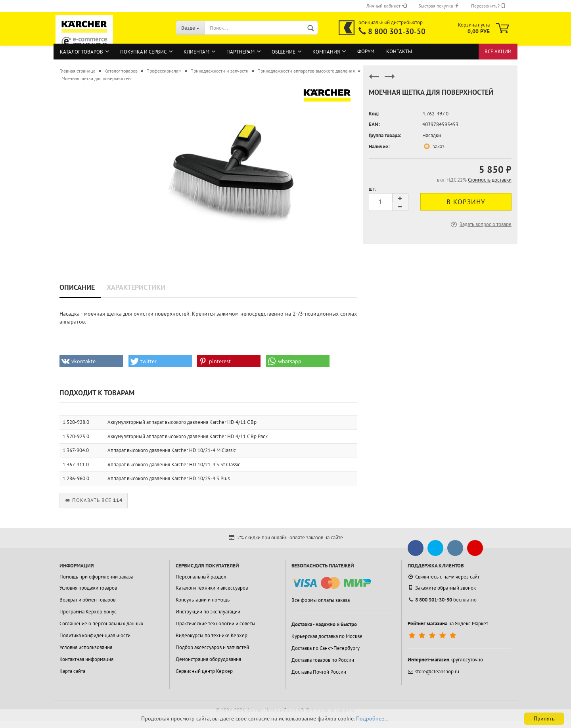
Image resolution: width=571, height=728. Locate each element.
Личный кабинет (386, 6)
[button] (91, 361)
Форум (366, 51)
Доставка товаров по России (323, 660)
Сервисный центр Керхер (204, 671)
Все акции (498, 51)
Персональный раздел (201, 577)
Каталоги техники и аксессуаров (212, 588)
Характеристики (136, 287)
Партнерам (240, 52)
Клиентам (196, 52)
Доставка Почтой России (319, 672)
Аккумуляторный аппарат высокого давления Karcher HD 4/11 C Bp (182, 422)
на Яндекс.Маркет (448, 624)
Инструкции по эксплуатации (208, 612)
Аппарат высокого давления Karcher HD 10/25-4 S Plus (169, 478)
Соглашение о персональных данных (102, 624)
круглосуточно (445, 660)
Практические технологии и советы (216, 624)
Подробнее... (372, 718)
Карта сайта (72, 671)
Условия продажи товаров (88, 588)
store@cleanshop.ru (433, 671)
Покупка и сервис (143, 52)
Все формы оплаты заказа (321, 600)
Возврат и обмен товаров (87, 600)
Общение (284, 52)
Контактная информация (86, 659)
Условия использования (86, 647)
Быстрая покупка (439, 6)
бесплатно (442, 600)
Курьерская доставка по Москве (327, 636)
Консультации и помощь (203, 600)
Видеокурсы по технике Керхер (212, 635)
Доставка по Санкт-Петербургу (326, 648)
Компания (326, 52)
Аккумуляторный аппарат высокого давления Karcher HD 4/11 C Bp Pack (188, 436)
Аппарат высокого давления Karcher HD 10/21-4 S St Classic (174, 465)
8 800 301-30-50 (397, 31)
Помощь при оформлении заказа (96, 577)
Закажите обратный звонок (442, 588)
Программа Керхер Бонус (88, 612)
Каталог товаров (81, 52)
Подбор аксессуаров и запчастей (212, 647)
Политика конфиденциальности (95, 635)
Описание (77, 287)
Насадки (432, 135)
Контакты (399, 51)
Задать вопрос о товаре (480, 224)
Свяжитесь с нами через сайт (444, 577)
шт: (372, 189)
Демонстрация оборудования (208, 659)
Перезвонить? (488, 6)
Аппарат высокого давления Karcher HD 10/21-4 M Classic (172, 450)
